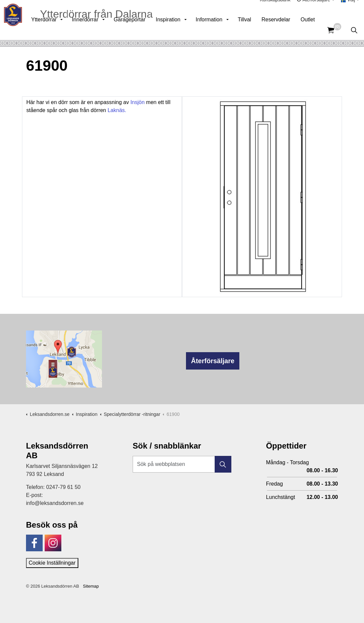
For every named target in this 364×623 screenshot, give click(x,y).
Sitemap (91, 586)
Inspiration (179, 30)
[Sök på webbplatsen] (182, 464)
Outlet (319, 30)
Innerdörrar (96, 30)
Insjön (137, 102)
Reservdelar (287, 30)
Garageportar (141, 30)
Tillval (256, 30)
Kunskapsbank (275, 10)
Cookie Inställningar (52, 563)
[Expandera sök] (354, 30)
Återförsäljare (213, 361)
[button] (223, 464)
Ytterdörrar (55, 30)
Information (220, 30)
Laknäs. (116, 110)
